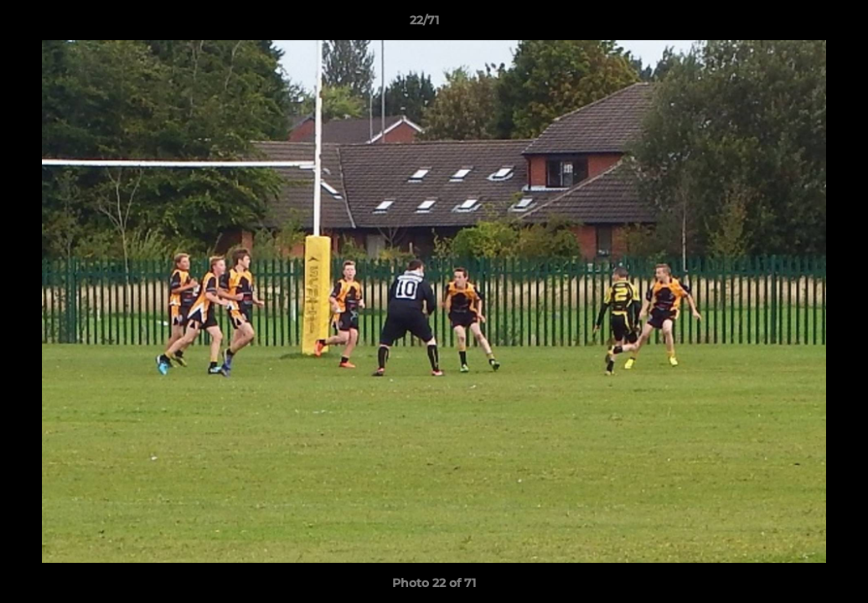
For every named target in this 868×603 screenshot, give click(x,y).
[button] (798, 24)
